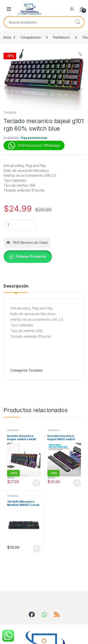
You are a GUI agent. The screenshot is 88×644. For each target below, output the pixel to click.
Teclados (10, 112)
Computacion (31, 37)
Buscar (77, 22)
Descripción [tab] (16, 286)
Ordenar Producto (31, 256)
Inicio (7, 37)
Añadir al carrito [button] (37, 483)
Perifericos (61, 37)
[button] (80, 54)
